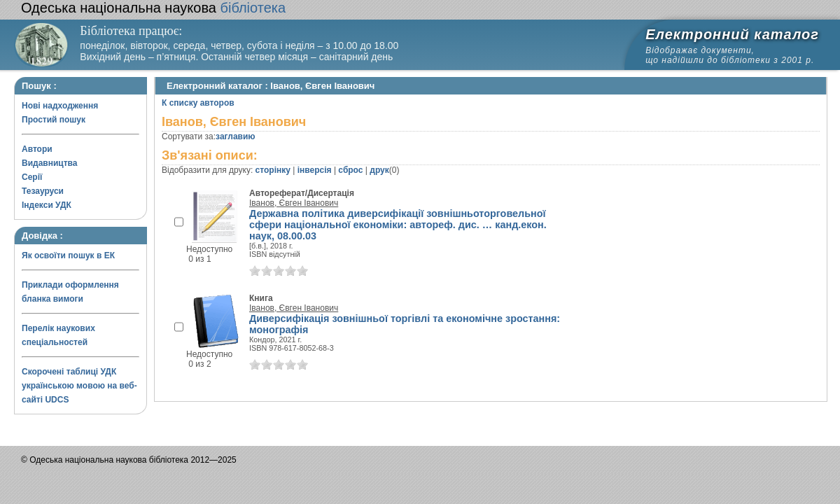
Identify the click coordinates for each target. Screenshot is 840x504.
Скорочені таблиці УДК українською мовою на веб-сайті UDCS (79, 386)
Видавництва (49, 163)
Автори (37, 149)
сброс (350, 170)
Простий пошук (54, 120)
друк (379, 170)
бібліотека (153, 8)
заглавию (235, 136)
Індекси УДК (47, 205)
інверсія (315, 170)
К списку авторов (198, 103)
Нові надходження (60, 106)
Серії (32, 177)
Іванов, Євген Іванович (294, 203)
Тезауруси (43, 191)
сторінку (273, 170)
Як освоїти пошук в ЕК (68, 255)
